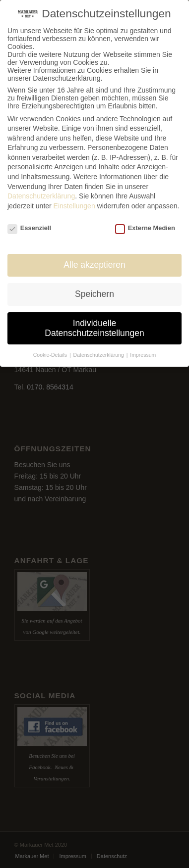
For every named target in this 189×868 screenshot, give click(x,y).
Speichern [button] (94, 294)
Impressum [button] (143, 355)
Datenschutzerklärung (41, 196)
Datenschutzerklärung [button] (99, 355)
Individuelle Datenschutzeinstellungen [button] (94, 328)
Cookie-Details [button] (51, 355)
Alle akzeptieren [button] (94, 265)
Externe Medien (145, 228)
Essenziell (29, 228)
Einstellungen (74, 206)
